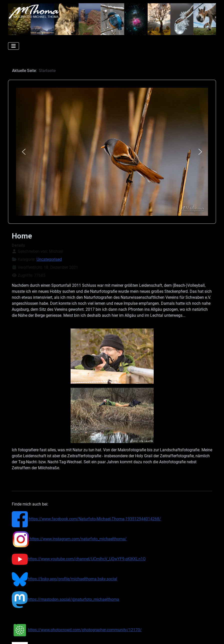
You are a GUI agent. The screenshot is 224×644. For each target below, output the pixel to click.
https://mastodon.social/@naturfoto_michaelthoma (65, 599)
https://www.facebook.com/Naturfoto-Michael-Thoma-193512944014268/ (95, 519)
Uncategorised (49, 259)
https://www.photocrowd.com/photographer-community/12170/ (77, 630)
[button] (24, 152)
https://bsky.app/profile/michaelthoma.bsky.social (72, 579)
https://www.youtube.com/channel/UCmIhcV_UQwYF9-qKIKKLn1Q (79, 559)
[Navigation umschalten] (14, 46)
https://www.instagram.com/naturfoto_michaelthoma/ (70, 539)
